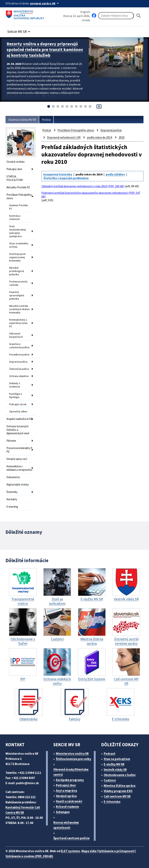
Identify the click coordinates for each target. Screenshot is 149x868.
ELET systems (70, 851)
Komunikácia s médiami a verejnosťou (19, 468)
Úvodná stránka (15, 162)
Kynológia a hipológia (16, 395)
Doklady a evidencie (15, 385)
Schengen (63, 812)
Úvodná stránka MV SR (22, 120)
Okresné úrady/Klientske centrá (71, 772)
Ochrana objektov (19, 376)
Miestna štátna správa (120, 786)
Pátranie (11, 441)
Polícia (46, 120)
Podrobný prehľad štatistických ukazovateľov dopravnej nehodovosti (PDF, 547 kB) (91, 195)
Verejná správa (66, 796)
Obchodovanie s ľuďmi (120, 775)
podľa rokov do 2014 (100, 137)
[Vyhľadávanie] (116, 16)
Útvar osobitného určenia (19, 245)
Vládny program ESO (118, 791)
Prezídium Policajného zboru (19, 196)
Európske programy (70, 780)
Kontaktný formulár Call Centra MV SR (23, 810)
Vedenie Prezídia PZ (18, 207)
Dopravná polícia (18, 362)
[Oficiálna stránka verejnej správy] (45, 3)
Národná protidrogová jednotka (17, 271)
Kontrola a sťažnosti (15, 217)
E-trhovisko (112, 802)
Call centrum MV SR (117, 796)
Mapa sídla (89, 851)
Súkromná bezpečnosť (16, 335)
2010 (122, 137)
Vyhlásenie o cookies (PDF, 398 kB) (29, 856)
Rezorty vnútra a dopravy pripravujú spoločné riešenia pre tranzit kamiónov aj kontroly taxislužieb (45, 49)
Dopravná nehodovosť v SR (64, 137)
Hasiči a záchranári (69, 801)
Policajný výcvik (18, 404)
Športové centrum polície (71, 838)
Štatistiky (12, 492)
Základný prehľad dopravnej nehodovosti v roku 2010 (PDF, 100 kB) (83, 186)
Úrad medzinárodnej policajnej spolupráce (17, 231)
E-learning (12, 507)
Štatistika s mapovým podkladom (66, 178)
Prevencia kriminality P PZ (19, 450)
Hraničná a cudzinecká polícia (19, 346)
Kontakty (12, 499)
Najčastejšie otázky (18, 484)
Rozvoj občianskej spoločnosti (66, 825)
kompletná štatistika (58, 174)
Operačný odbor (18, 411)
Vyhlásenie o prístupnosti (116, 851)
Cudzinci (110, 780)
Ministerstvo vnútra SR (72, 754)
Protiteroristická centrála (18, 283)
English (85, 12)
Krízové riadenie (67, 807)
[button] (19, 30)
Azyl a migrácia (66, 791)
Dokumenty (13, 477)
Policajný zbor (14, 169)
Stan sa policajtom (117, 759)
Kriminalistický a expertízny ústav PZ (18, 323)
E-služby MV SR (114, 764)
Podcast (110, 754)
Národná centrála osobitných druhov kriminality (19, 309)
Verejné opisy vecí (17, 459)
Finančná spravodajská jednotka (17, 295)
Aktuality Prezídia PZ (18, 187)
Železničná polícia (19, 369)
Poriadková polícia (19, 354)
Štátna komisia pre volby (74, 759)
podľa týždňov (115, 174)
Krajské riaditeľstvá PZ (19, 419)
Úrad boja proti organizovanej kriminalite (17, 257)
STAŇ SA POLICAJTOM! (15, 178)
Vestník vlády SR (115, 770)
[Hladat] (139, 16)
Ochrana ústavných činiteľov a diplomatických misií (18, 430)
